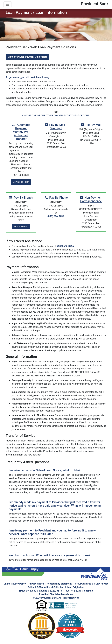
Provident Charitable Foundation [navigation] (56, 594)
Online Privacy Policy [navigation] (15, 584)
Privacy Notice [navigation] (36, 584)
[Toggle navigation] (8, 4)
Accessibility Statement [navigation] (59, 584)
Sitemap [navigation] (89, 591)
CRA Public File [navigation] (83, 584)
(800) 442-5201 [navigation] (73, 591)
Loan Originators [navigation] (76, 587)
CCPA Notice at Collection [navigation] (50, 587)
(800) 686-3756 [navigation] (56, 216)
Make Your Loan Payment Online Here (27, 57)
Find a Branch (21, 227)
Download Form (21, 182)
